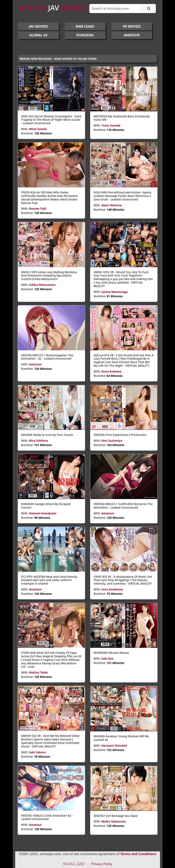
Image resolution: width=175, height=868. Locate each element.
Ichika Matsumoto (42, 285)
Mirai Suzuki (38, 129)
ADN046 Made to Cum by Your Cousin (47, 435)
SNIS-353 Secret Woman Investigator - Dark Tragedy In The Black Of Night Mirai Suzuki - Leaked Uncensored (51, 120)
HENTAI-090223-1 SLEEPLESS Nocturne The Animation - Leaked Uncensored (123, 506)
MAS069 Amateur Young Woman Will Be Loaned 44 (121, 738)
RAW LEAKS (85, 26)
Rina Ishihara (38, 441)
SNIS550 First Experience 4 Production (120, 435)
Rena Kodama (111, 371)
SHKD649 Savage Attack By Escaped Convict (46, 506)
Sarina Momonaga (115, 292)
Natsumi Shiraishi (114, 746)
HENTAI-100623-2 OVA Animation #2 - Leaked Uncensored (47, 817)
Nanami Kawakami (43, 513)
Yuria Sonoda (111, 125)
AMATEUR (132, 35)
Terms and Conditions (138, 854)
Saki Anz (107, 658)
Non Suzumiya (112, 441)
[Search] (116, 9)
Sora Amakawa (112, 589)
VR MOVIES (132, 26)
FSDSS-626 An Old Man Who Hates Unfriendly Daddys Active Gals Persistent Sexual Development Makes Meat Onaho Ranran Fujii (50, 197)
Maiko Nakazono (114, 821)
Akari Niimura (112, 205)
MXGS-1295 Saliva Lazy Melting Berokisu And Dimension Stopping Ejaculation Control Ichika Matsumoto (49, 276)
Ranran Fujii (38, 208)
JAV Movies (38, 26)
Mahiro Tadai (38, 672)
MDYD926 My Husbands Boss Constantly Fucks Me (122, 118)
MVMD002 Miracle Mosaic (112, 653)
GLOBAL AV (38, 35)
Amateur (35, 364)
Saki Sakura (37, 752)
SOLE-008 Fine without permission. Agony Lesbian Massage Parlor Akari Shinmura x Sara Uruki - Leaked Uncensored (123, 196)
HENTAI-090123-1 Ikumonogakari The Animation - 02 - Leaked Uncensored (47, 357)
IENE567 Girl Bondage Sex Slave (116, 816)
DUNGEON (85, 35)
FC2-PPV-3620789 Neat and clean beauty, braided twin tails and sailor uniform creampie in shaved (50, 580)
